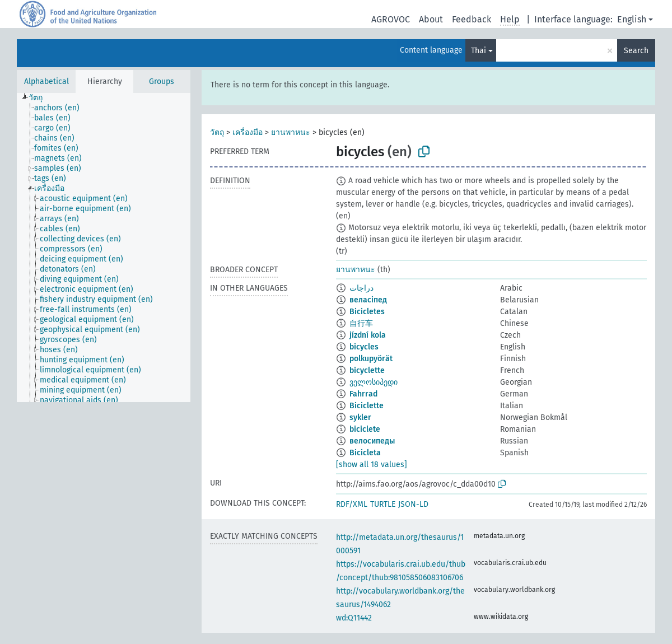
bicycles (364, 347)
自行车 (361, 323)
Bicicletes (367, 312)
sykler (360, 417)
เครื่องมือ (248, 132)
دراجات (361, 288)
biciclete (365, 429)
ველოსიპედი (374, 382)
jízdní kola (368, 335)
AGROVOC (391, 19)
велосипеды (372, 441)
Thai (479, 51)
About (431, 19)
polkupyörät (371, 359)
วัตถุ (217, 132)
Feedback (472, 19)
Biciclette (367, 406)
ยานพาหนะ (291, 132)
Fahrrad (363, 394)
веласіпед (368, 300)
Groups (162, 81)
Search (636, 51)
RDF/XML (352, 504)
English (632, 19)
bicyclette (367, 370)
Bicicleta (365, 453)
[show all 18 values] (372, 465)
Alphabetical (46, 81)
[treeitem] (40, 98)
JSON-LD (413, 504)
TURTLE (383, 504)
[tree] (104, 248)
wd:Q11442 (354, 618)
